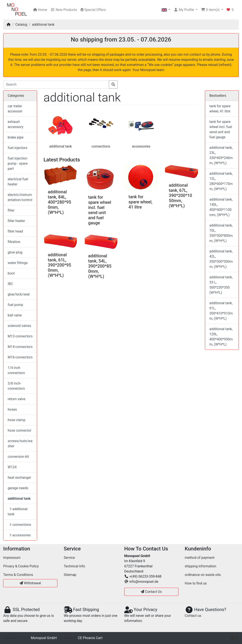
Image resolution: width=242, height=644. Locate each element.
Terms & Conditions (18, 575)
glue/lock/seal (19, 294)
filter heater (16, 221)
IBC (10, 284)
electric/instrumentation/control (20, 197)
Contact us (193, 616)
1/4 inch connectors (16, 370)
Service (69, 558)
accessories (141, 146)
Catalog (21, 25)
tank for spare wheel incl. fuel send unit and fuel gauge (100, 210)
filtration (14, 242)
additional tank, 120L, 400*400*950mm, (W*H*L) (221, 337)
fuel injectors (18, 148)
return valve (16, 399)
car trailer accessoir (15, 109)
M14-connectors (20, 347)
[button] (166, 10)
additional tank (43, 25)
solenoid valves (19, 326)
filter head (15, 231)
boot (11, 273)
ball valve (15, 315)
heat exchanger (19, 478)
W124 (12, 467)
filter (11, 210)
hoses (12, 409)
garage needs (18, 488)
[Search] (56, 85)
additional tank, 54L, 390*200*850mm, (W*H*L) (100, 266)
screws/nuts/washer (20, 443)
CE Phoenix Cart (90, 638)
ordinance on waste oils (203, 575)
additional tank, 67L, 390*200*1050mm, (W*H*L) (180, 195)
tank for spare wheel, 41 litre (140, 202)
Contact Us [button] (151, 592)
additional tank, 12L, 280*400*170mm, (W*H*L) (221, 181)
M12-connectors (20, 336)
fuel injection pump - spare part (18, 163)
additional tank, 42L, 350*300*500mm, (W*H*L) (221, 259)
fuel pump (15, 305)
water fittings (18, 263)
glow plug (15, 252)
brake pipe (16, 137)
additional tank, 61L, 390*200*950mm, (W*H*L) (59, 265)
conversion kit (18, 457)
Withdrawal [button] (30, 583)
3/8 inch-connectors (16, 386)
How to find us (196, 583)
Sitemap (70, 575)
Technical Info (75, 566)
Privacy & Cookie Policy (21, 566)
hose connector (19, 430)
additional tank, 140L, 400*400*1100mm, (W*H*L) (221, 207)
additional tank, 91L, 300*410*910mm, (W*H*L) (221, 311)
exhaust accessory (16, 124)
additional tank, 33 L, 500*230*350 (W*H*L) (221, 285)
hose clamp (17, 420)
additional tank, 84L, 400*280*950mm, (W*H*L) (59, 202)
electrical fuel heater (18, 182)
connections (101, 146)
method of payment (200, 558)
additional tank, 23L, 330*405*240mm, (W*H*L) (221, 155)
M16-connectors (20, 357)
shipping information (201, 566)
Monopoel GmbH (44, 638)
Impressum (12, 558)
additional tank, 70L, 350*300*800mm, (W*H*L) (221, 233)
